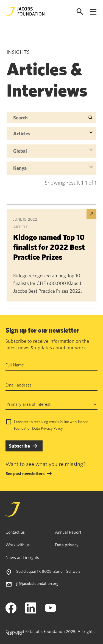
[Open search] (80, 12)
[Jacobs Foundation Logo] (25, 12)
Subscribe (19, 446)
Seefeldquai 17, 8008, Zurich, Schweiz (48, 571)
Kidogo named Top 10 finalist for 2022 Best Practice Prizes (49, 247)
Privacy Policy (52, 428)
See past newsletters (25, 473)
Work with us (18, 545)
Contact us (15, 532)
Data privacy (67, 545)
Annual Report (68, 532)
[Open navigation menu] (93, 12)
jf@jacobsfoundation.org (37, 583)
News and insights (22, 557)
